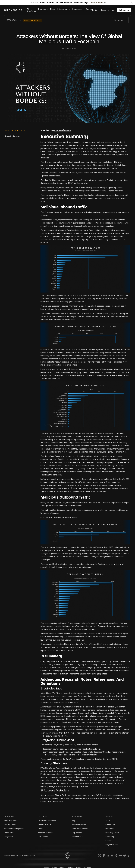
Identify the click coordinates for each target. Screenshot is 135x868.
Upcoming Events (112, 833)
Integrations (9, 837)
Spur (61, 798)
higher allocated (78, 223)
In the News (110, 829)
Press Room (110, 825)
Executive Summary (13, 136)
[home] (13, 10)
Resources (12, 20)
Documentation (78, 837)
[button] (43, 9)
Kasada (124, 798)
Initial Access (79, 459)
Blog (73, 821)
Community (110, 837)
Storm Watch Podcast (80, 829)
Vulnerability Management (14, 829)
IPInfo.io (58, 795)
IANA (43, 768)
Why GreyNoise (31, 10)
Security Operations (12, 825)
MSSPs (41, 829)
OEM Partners (43, 837)
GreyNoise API (109, 759)
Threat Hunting (10, 833)
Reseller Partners (44, 825)
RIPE (63, 771)
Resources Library (79, 825)
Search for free (108, 10)
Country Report (33, 20)
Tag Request (77, 833)
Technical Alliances (45, 833)
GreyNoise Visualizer (75, 759)
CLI (117, 759)
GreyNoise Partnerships (47, 821)
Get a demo (124, 10)
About (108, 821)
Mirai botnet (50, 433)
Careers (109, 841)
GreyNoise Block (11, 821)
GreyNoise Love (112, 845)
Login (95, 10)
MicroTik (44, 243)
